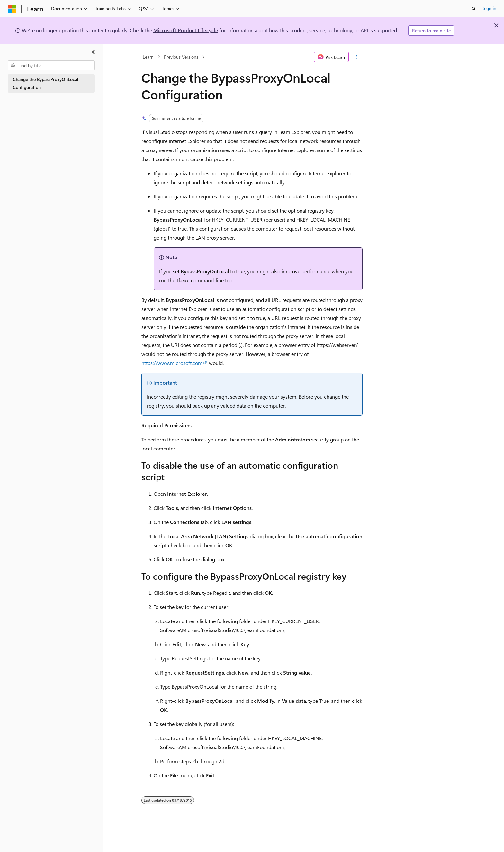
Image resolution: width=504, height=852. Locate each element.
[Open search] (474, 9)
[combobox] (51, 66)
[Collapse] (93, 52)
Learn (148, 57)
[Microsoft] (12, 9)
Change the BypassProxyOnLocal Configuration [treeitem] (46, 83)
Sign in (490, 8)
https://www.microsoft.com (172, 363)
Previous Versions (181, 57)
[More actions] (357, 57)
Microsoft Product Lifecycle (186, 30)
